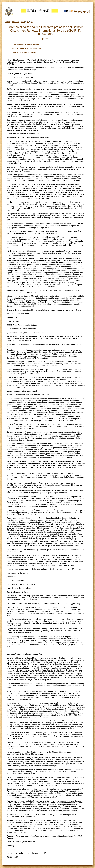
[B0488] (46, 39)
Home (7, 22)
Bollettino (15, 22)
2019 (23, 22)
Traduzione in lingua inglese (24, 52)
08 (32, 22)
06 (28, 22)
